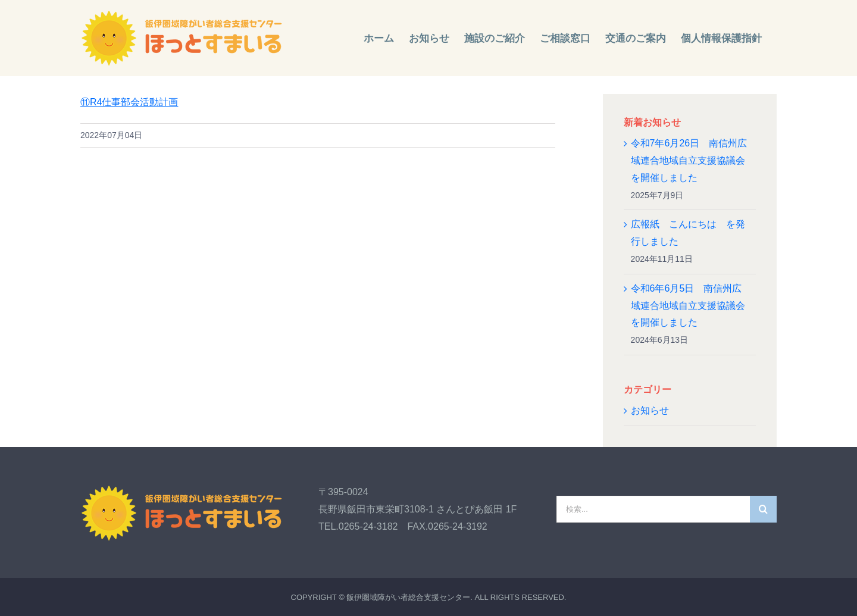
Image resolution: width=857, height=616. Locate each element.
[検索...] (653, 509)
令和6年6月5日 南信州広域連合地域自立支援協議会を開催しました (688, 306)
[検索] (763, 509)
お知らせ (650, 410)
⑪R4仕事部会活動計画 (129, 102)
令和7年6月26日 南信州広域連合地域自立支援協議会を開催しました (689, 160)
